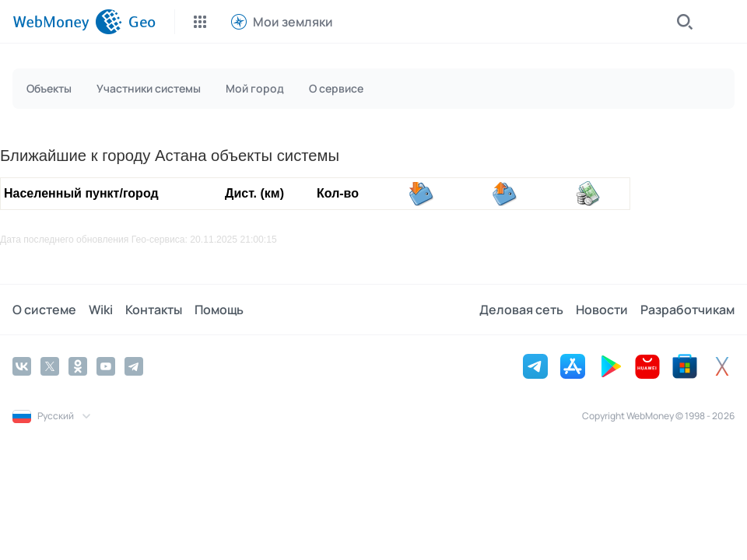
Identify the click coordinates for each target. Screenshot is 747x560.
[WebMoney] (67, 22)
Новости (602, 310)
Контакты (154, 310)
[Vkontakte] (22, 366)
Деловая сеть (521, 310)
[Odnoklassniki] (78, 366)
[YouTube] (106, 366)
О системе (44, 310)
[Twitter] (50, 366)
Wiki (101, 310)
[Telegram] (134, 366)
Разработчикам (687, 310)
